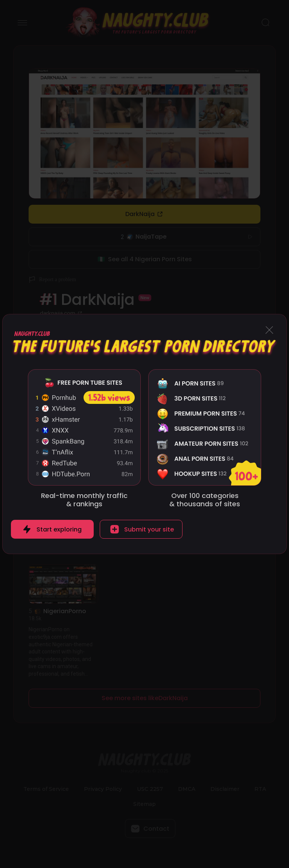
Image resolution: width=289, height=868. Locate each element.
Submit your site (149, 529)
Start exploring (59, 529)
